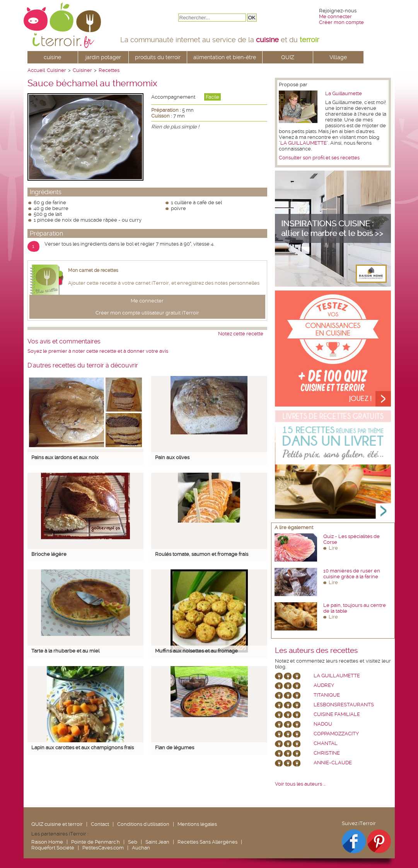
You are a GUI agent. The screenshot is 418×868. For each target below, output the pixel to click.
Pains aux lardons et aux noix (65, 457)
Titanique (327, 695)
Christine (327, 753)
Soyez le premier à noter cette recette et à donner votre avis (98, 351)
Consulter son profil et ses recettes (319, 158)
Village (338, 57)
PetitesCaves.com (103, 848)
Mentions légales (197, 824)
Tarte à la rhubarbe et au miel (65, 651)
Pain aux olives (172, 457)
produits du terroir (158, 57)
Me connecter (335, 16)
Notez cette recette (241, 334)
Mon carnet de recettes (93, 270)
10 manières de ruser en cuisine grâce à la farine (352, 574)
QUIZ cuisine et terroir (57, 824)
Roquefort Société (53, 848)
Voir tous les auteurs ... (300, 784)
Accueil (36, 70)
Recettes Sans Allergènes (207, 842)
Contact (100, 824)
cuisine (52, 57)
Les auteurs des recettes (316, 651)
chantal (326, 743)
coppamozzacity (336, 734)
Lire (333, 548)
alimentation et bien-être (225, 57)
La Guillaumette (344, 93)
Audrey (324, 685)
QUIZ (288, 57)
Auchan (141, 848)
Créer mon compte (341, 22)
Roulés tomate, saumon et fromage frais (202, 554)
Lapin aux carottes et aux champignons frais (83, 748)
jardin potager (103, 57)
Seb (133, 842)
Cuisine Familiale (337, 714)
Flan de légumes (175, 748)
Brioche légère (49, 554)
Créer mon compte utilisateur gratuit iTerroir (147, 313)
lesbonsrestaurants (344, 705)
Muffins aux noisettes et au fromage (196, 651)
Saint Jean (157, 842)
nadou (323, 724)
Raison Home (47, 842)
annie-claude (333, 763)
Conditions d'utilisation (143, 824)
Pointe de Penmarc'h (96, 842)
